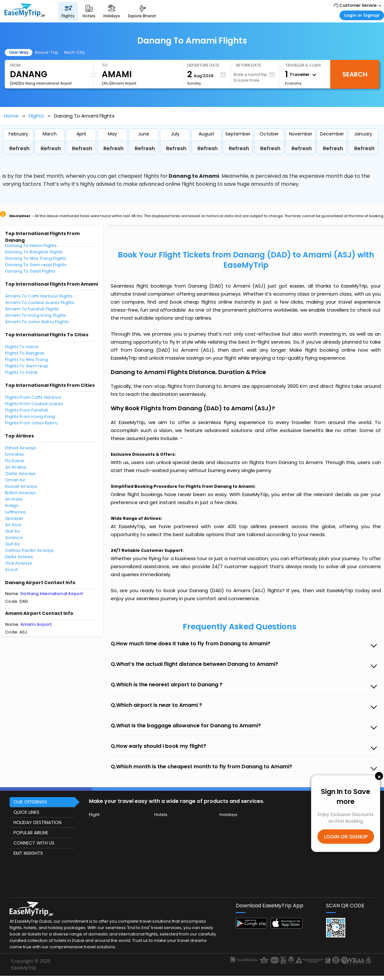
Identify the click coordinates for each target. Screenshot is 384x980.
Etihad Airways (21, 448)
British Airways (20, 493)
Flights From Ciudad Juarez (34, 404)
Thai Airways (19, 563)
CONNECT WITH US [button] (34, 843)
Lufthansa (15, 512)
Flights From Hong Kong (30, 416)
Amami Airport (36, 624)
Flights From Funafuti (27, 410)
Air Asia (13, 525)
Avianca (14, 538)
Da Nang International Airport (52, 594)
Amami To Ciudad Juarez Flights (40, 302)
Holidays (228, 815)
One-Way (19, 52)
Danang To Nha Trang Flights (36, 258)
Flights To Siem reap (27, 366)
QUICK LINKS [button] (26, 812)
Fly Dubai (15, 461)
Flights (36, 116)
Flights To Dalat (21, 372)
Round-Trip (47, 52)
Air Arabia (16, 467)
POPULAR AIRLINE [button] (31, 833)
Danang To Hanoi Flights (31, 245)
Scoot (11, 570)
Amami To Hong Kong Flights (36, 315)
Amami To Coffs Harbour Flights (39, 296)
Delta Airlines (19, 557)
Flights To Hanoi (22, 347)
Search (355, 74)
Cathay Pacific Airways (30, 550)
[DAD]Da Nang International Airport (41, 83)
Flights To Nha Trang (27, 359)
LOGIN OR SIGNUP (346, 836)
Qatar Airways (20, 474)
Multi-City (74, 52)
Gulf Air (13, 531)
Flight (94, 815)
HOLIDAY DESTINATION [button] (37, 822)
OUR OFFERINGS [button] (30, 802)
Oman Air (15, 480)
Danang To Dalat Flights (30, 271)
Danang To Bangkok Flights (34, 252)
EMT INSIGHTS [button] (28, 853)
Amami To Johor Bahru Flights (37, 322)
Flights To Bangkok (25, 353)
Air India (14, 499)
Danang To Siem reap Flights (36, 265)
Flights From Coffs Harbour (33, 397)
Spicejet (14, 518)
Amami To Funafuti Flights (32, 309)
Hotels (161, 815)
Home (11, 116)
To (105, 65)
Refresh (19, 148)
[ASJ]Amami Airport (119, 83)
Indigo (12, 506)
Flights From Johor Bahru (31, 423)
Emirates (15, 454)
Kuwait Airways (21, 486)
